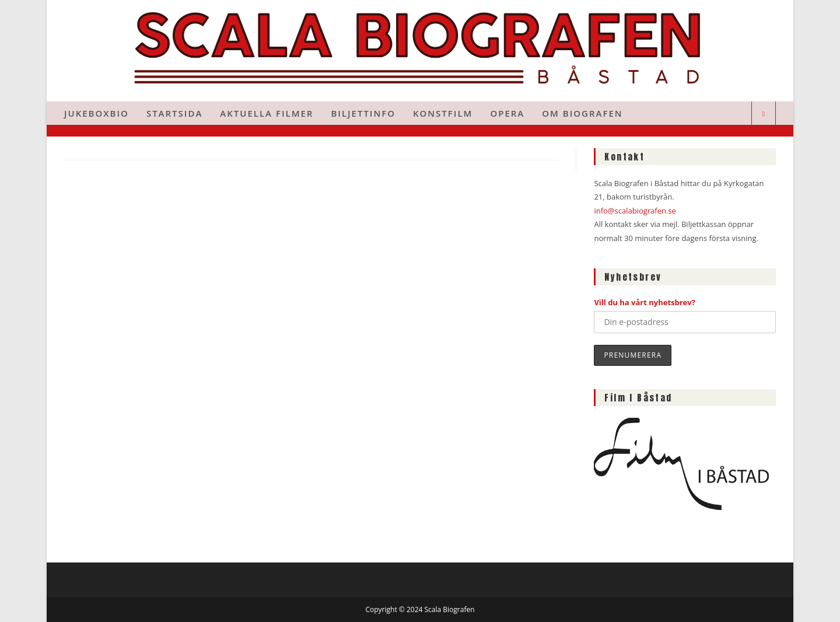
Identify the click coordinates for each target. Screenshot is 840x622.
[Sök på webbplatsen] (764, 114)
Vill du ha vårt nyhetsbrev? (645, 302)
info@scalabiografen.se (635, 211)
